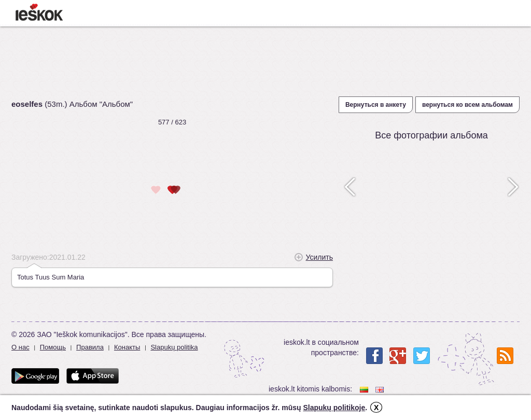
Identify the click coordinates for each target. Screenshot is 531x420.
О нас (20, 347)
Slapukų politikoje (334, 408)
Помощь (53, 347)
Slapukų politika (174, 347)
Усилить (319, 257)
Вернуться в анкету (376, 105)
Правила (90, 347)
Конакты (127, 347)
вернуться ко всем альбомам (467, 105)
